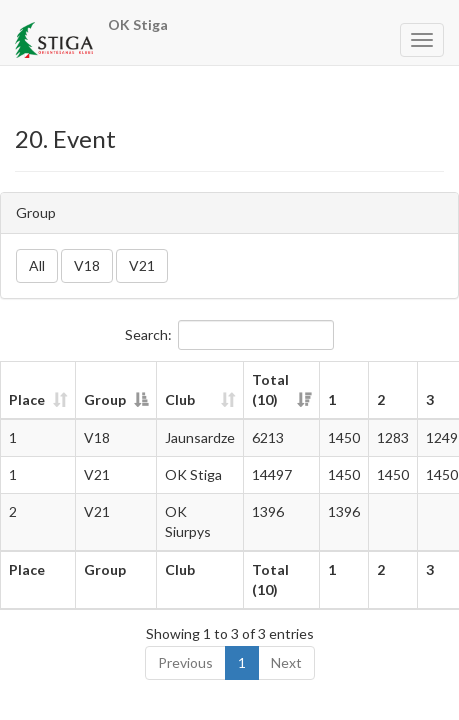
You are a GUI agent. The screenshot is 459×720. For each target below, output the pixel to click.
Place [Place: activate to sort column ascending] (27, 399)
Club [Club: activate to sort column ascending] (180, 399)
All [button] (37, 265)
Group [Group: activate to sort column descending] (105, 399)
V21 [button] (142, 265)
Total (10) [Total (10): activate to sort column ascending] (270, 389)
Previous (185, 662)
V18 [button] (87, 265)
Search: (229, 335)
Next (286, 662)
